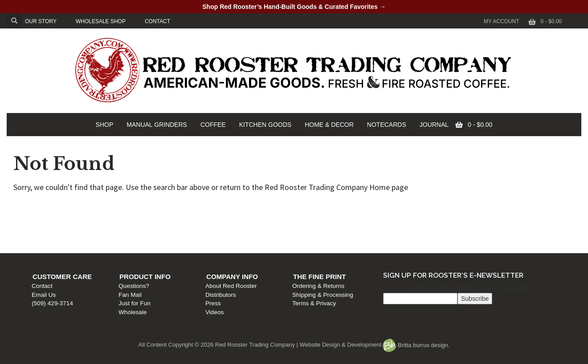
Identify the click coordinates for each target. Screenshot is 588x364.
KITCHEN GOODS (265, 125)
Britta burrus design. (416, 345)
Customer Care (67, 208)
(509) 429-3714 (57, 234)
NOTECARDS (387, 125)
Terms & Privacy (449, 234)
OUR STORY (41, 21)
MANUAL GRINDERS (157, 125)
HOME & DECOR (329, 125)
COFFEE (213, 125)
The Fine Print (454, 208)
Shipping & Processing (458, 225)
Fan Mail (178, 225)
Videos (306, 243)
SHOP (105, 125)
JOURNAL (434, 125)
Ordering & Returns (453, 217)
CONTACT (157, 21)
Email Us (48, 225)
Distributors (312, 225)
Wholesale (181, 243)
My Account (502, 21)
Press (304, 234)
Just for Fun (183, 234)
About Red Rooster (323, 217)
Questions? (182, 217)
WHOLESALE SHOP (101, 21)
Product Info (193, 208)
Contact (47, 217)
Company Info (323, 208)
